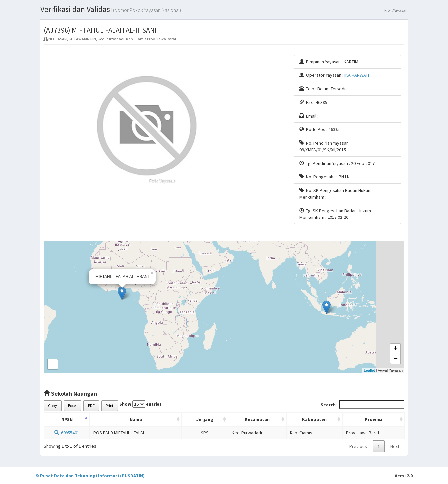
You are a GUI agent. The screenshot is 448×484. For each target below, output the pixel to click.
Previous (358, 446)
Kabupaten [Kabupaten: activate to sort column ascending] (314, 419)
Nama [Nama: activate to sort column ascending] (136, 419)
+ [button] (396, 349)
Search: (362, 405)
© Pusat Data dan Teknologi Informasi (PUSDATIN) (90, 476)
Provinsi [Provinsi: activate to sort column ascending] (374, 419)
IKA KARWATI (357, 75)
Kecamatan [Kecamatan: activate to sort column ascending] (257, 419)
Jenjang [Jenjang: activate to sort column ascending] (205, 419)
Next (395, 446)
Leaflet (369, 370)
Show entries (141, 404)
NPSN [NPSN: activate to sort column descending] (67, 419)
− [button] (396, 359)
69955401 (67, 433)
